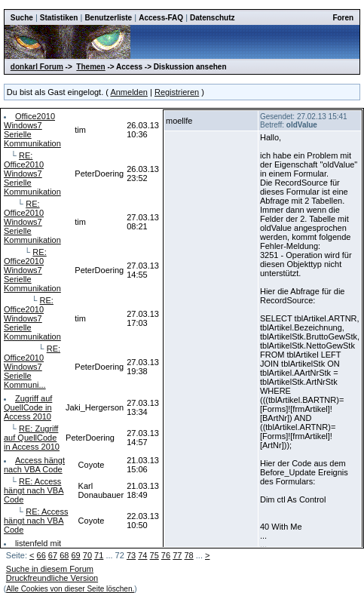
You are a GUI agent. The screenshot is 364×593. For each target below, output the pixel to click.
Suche (22, 18)
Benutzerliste (108, 18)
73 (131, 555)
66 (41, 555)
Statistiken (59, 18)
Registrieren (177, 92)
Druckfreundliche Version (52, 578)
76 (166, 555)
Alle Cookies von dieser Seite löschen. (70, 589)
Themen (90, 67)
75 (154, 555)
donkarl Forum (37, 67)
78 (188, 555)
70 (87, 555)
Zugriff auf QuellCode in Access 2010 (28, 407)
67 (53, 555)
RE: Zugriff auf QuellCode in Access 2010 (32, 438)
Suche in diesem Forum (50, 569)
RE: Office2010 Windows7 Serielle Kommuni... (32, 367)
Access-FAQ (161, 18)
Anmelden (129, 92)
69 (75, 555)
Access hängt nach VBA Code (34, 465)
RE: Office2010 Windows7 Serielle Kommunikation (32, 174)
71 (99, 555)
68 (64, 555)
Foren (343, 18)
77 (177, 555)
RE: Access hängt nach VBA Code (34, 490)
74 (142, 555)
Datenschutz (212, 18)
